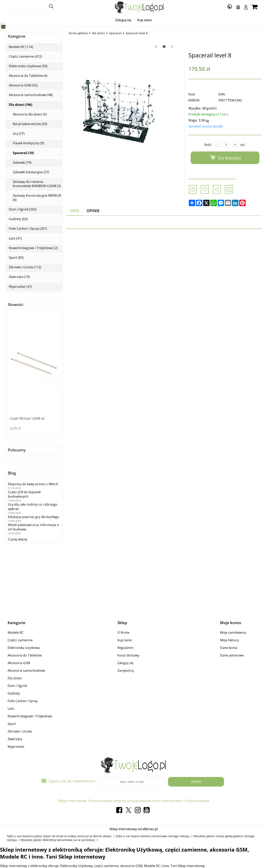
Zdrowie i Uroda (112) (25, 267)
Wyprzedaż (16, 747)
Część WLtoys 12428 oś (27, 418)
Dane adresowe (232, 655)
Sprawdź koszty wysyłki (206, 126)
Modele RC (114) (21, 47)
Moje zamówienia (233, 632)
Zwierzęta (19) (19, 277)
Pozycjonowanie (197, 801)
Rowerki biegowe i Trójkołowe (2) (33, 248)
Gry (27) (19, 134)
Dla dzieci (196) (20, 105)
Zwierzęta (15, 739)
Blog (12, 473)
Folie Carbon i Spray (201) (28, 229)
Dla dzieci (98, 33)
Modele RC (16, 632)
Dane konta (229, 648)
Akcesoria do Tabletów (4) (28, 76)
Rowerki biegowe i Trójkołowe (30, 716)
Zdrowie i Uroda (20, 731)
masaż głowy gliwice (229, 836)
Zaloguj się (123, 20)
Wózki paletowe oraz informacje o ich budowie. (33, 527)
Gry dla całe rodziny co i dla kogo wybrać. (33, 507)
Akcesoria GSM (19, 663)
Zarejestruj (126, 671)
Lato (11, 709)
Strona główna (78, 33)
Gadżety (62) (18, 219)
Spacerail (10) (23, 153)
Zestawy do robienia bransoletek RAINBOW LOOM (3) (37, 184)
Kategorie (17, 36)
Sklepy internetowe (72, 801)
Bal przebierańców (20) (30, 124)
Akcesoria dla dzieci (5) (30, 114)
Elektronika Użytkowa (24, 648)
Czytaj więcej (17, 539)
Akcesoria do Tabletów (25, 655)
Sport (12, 724)
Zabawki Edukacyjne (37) (31, 172)
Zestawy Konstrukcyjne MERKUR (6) (37, 198)
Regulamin (125, 648)
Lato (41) (15, 238)
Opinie (93, 211)
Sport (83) (16, 258)
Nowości (16, 305)
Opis (75, 211)
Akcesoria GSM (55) (23, 85)
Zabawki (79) (22, 163)
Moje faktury (229, 640)
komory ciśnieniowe (154, 836)
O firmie (123, 632)
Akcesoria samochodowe (26, 671)
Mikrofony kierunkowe (58, 840)
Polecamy (17, 450)
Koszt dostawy (128, 655)
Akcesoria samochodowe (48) (31, 95)
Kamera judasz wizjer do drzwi (43, 836)
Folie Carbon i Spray (23, 701)
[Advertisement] (164, 277)
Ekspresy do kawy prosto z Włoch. (33, 484)
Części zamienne (20, 640)
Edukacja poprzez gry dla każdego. (34, 517)
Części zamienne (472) (25, 57)
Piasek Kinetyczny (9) (28, 143)
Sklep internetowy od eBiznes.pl (133, 829)
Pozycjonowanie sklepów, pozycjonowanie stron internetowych (136, 801)
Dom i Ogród (17, 686)
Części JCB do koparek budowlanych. (24, 494)
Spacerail (115, 33)
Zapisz (196, 782)
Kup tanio (144, 20)
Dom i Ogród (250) (23, 209)
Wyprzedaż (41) (20, 287)
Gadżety (14, 693)
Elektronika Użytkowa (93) (28, 66)
